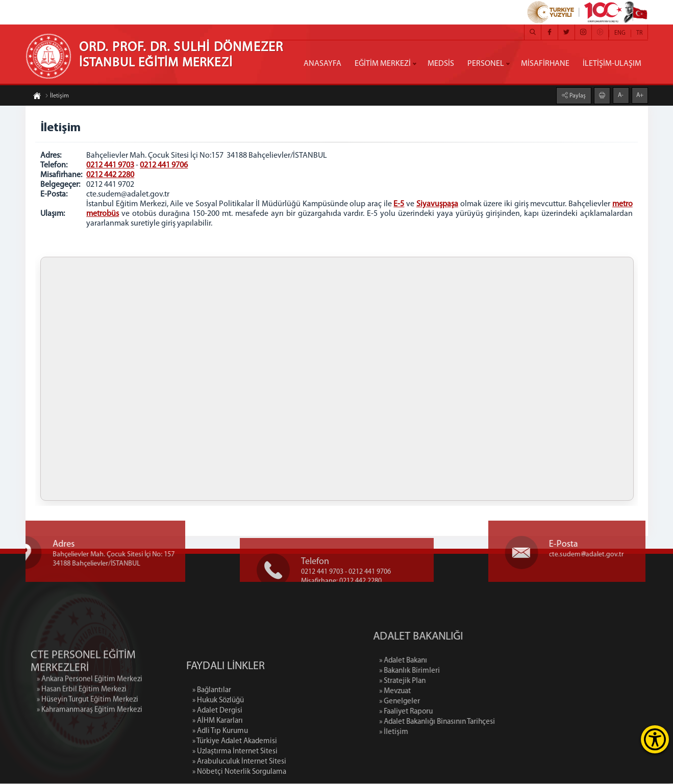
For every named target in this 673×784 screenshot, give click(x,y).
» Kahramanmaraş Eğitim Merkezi (90, 734)
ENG (620, 33)
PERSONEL (486, 64)
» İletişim (433, 733)
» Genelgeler (439, 702)
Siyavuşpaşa (437, 204)
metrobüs (103, 214)
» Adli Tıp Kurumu (220, 769)
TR (639, 33)
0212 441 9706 (164, 165)
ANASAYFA (322, 64)
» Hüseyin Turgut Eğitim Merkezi (88, 724)
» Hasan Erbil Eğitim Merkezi (82, 714)
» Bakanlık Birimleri (449, 671)
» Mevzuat (434, 692)
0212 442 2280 (111, 175)
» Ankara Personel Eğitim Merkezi (90, 704)
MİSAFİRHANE (545, 64)
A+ (640, 95)
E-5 (399, 204)
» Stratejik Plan (442, 682)
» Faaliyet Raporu (445, 712)
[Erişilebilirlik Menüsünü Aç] (655, 739)
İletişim (57, 96)
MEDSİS (441, 64)
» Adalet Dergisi (217, 749)
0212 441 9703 (111, 165)
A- (621, 95)
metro (622, 204)
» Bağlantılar (212, 728)
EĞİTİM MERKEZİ (383, 64)
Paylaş (577, 96)
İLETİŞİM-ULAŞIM (612, 64)
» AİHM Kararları (218, 759)
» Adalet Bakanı (442, 661)
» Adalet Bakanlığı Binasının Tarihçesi (476, 722)
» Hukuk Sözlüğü (218, 738)
